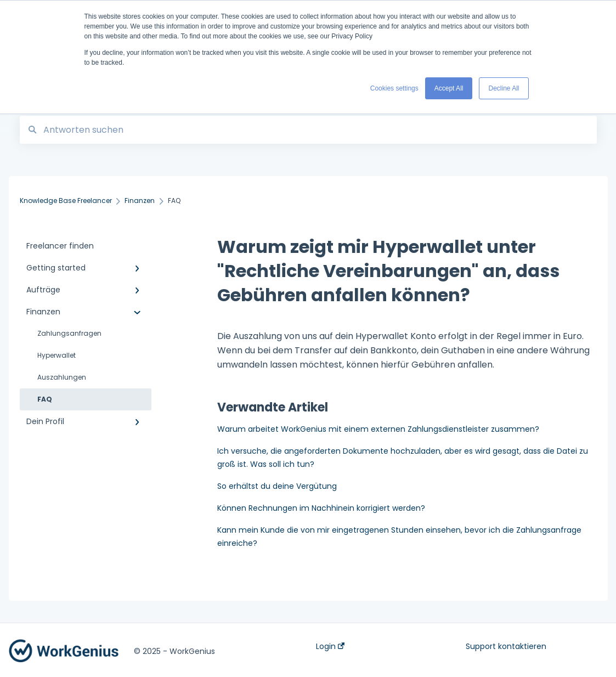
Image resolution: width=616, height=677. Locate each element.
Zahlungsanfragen (69, 333)
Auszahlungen (62, 377)
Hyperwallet (56, 355)
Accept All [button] (449, 88)
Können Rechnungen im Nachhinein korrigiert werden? (321, 508)
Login (330, 646)
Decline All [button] (504, 88)
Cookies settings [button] (394, 88)
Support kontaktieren (506, 646)
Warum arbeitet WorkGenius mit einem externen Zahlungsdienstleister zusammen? (378, 429)
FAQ (45, 399)
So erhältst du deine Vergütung (277, 486)
